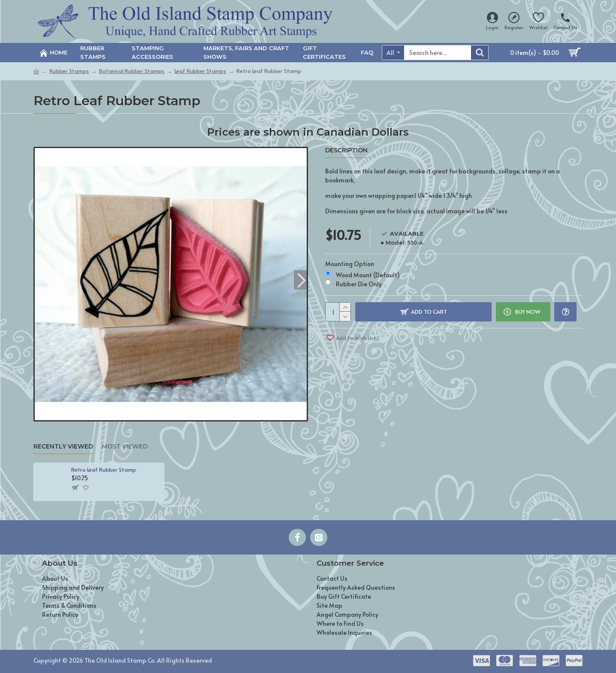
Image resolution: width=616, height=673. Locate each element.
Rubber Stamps (69, 71)
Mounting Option (350, 264)
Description (346, 150)
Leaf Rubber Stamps (200, 71)
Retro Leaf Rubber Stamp (104, 470)
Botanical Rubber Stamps (132, 71)
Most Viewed (125, 447)
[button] (301, 280)
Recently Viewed (63, 447)
